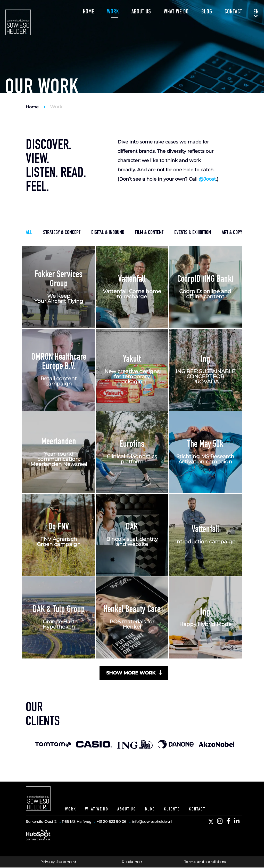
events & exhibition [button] (192, 233)
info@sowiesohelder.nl (152, 822)
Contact (233, 12)
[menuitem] (89, 12)
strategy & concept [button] (62, 233)
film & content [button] (149, 233)
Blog (207, 12)
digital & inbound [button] (108, 233)
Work (113, 12)
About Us (126, 810)
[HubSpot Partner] (38, 835)
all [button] (29, 233)
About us (141, 12)
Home (89, 12)
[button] (212, 822)
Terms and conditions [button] (205, 862)
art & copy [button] (231, 233)
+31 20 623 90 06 (112, 822)
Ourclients (43, 717)
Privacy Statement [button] (59, 862)
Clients (172, 810)
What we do (176, 12)
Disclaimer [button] (132, 862)
